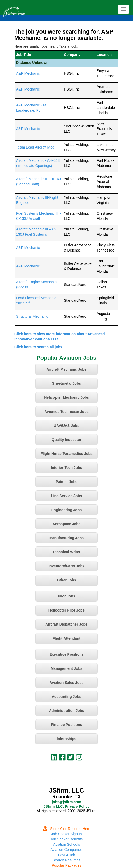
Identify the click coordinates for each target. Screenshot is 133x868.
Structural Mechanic (32, 316)
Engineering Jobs (66, 510)
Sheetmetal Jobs (66, 383)
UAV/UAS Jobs (66, 426)
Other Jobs (67, 580)
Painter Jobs (66, 482)
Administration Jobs (66, 711)
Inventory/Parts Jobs (66, 566)
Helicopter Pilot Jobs (66, 610)
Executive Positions (66, 654)
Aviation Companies (66, 850)
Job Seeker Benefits (66, 839)
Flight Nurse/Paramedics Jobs (66, 454)
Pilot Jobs (66, 596)
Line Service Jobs (66, 496)
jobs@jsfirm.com (66, 802)
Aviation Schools (66, 844)
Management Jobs (66, 668)
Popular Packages (67, 865)
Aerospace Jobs (66, 524)
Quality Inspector (66, 440)
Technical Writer (67, 552)
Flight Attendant (66, 638)
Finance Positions (67, 725)
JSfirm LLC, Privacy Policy (66, 806)
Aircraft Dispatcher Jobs (66, 624)
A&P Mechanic (28, 73)
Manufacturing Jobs (66, 538)
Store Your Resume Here (67, 829)
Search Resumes (66, 860)
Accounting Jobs (67, 697)
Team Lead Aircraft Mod (35, 147)
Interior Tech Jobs (66, 468)
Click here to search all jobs (38, 347)
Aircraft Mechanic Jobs (66, 369)
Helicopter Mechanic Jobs (66, 397)
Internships (66, 739)
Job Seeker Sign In (66, 834)
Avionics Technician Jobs (66, 412)
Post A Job (66, 855)
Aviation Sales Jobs (67, 683)
